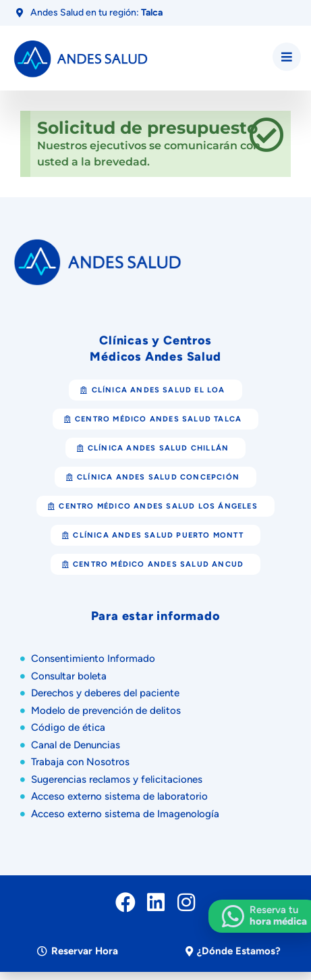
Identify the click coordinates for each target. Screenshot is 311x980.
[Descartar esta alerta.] (266, 135)
